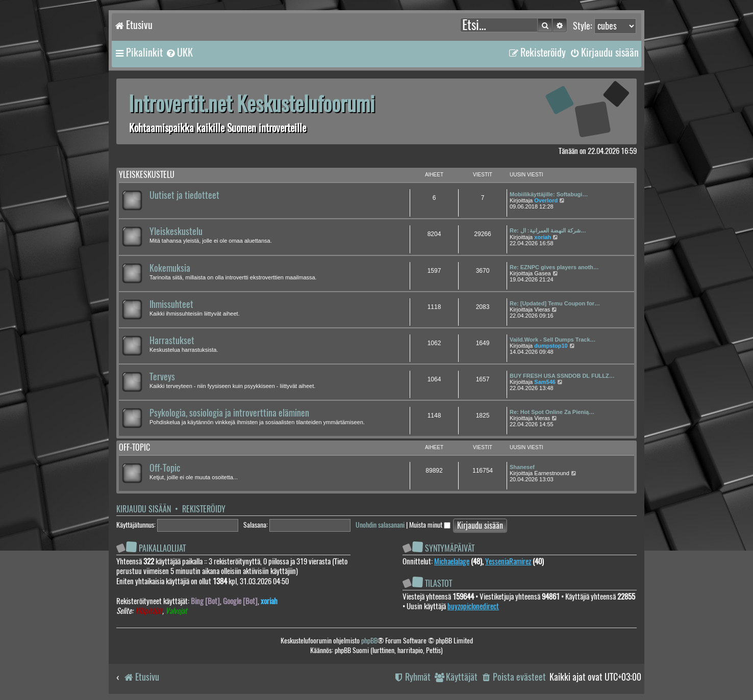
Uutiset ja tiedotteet (184, 195)
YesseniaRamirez (508, 561)
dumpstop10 (551, 346)
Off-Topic (165, 468)
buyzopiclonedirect (473, 606)
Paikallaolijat (162, 548)
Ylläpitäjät (148, 611)
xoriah (543, 237)
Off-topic (134, 447)
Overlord (546, 200)
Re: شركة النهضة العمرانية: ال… (548, 230)
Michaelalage (452, 561)
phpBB (369, 641)
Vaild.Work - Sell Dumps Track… (553, 340)
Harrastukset (172, 341)
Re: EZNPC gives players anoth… (554, 267)
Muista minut (430, 525)
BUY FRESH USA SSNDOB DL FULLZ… (562, 376)
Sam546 (545, 382)
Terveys (162, 377)
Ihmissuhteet (171, 304)
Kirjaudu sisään (144, 509)
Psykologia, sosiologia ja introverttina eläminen (229, 413)
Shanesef (522, 467)
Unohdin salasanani (380, 525)
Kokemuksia (170, 268)
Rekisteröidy (204, 509)
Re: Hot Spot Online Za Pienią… (552, 412)
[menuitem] (179, 53)
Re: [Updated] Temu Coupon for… (555, 303)
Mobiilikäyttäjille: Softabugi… (549, 194)
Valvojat (176, 611)
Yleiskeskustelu (147, 175)
